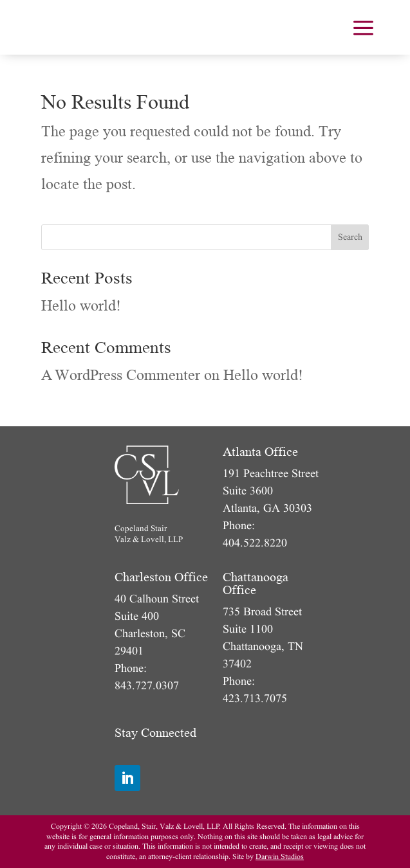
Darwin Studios (280, 857)
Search (350, 237)
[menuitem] (363, 27)
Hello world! (81, 306)
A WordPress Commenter (121, 375)
